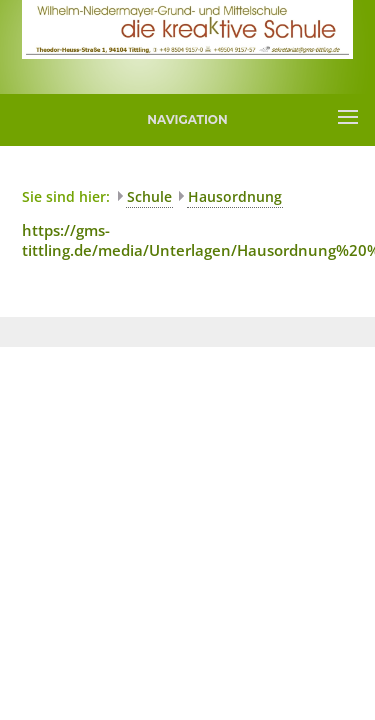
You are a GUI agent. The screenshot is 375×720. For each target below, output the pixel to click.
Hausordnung (235, 196)
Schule (149, 196)
